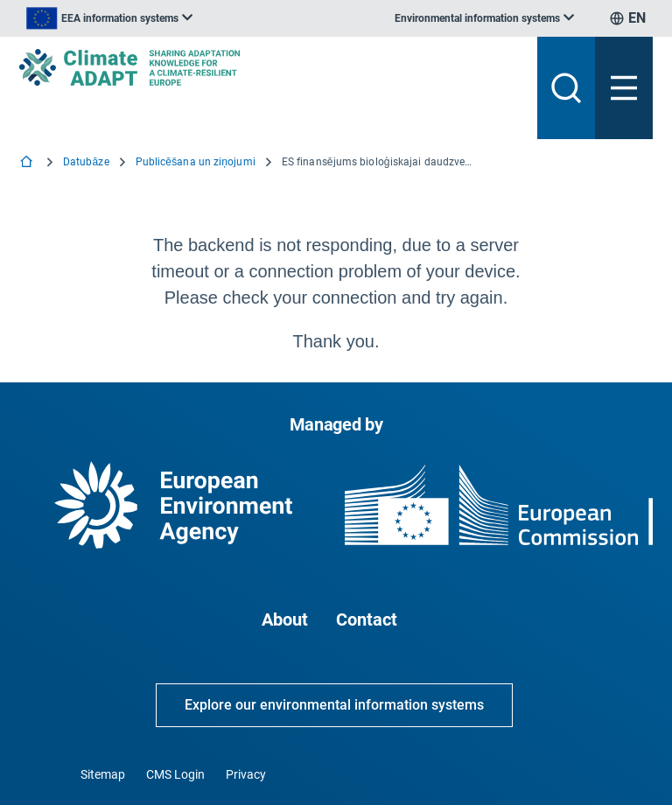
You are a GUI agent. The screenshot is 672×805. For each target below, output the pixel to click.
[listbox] (109, 18)
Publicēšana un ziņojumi (196, 162)
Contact (367, 619)
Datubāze (86, 162)
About (285, 619)
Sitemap (103, 774)
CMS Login (175, 774)
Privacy (246, 774)
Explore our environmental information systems (334, 705)
